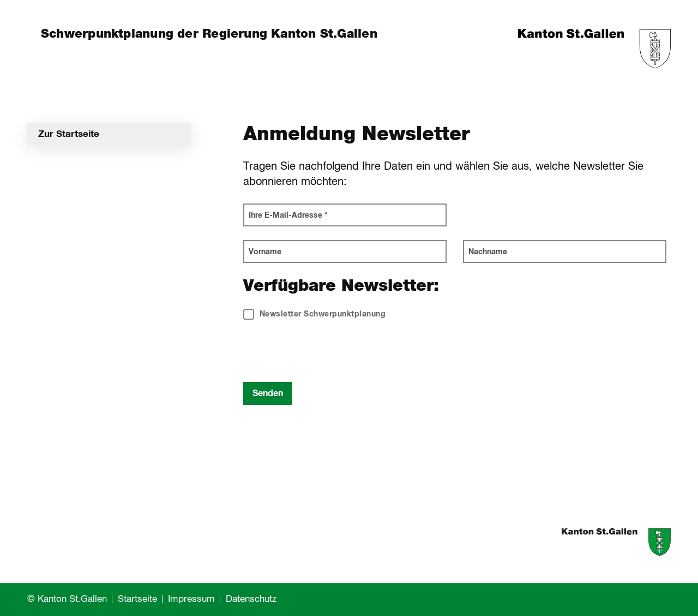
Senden (268, 393)
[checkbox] (315, 320)
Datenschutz (251, 599)
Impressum (191, 599)
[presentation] (326, 352)
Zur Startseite (69, 134)
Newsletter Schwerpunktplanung (315, 314)
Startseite (137, 599)
